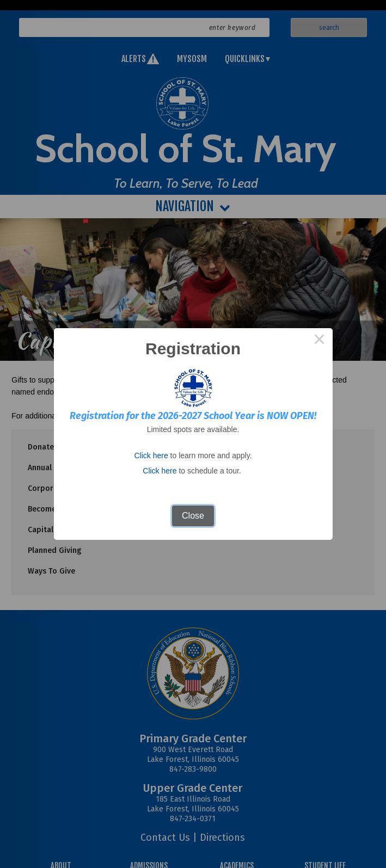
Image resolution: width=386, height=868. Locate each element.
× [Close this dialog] (320, 341)
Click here (151, 455)
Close (193, 516)
